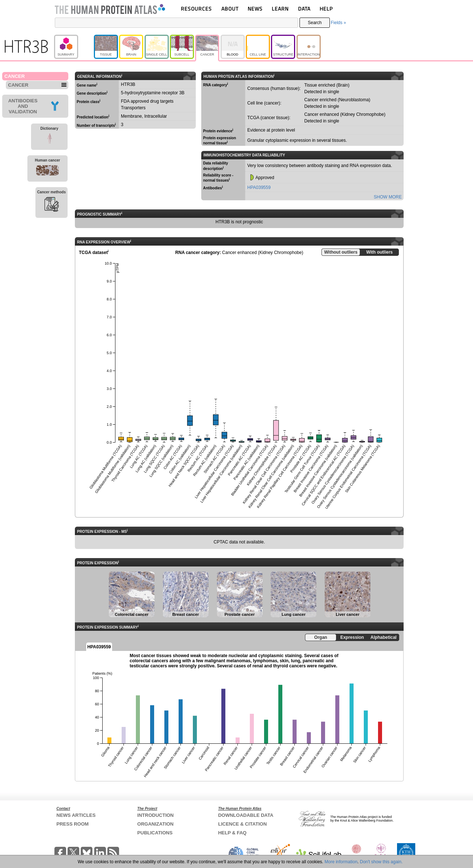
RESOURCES (196, 9)
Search (315, 23)
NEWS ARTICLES (76, 815)
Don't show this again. (381, 862)
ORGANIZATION (155, 824)
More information (341, 862)
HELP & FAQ (232, 833)
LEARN (280, 9)
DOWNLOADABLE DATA (246, 815)
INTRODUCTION (156, 815)
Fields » (338, 23)
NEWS (255, 9)
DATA (304, 9)
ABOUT (230, 9)
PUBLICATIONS (155, 833)
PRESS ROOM (73, 824)
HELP (326, 9)
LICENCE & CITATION (242, 824)
